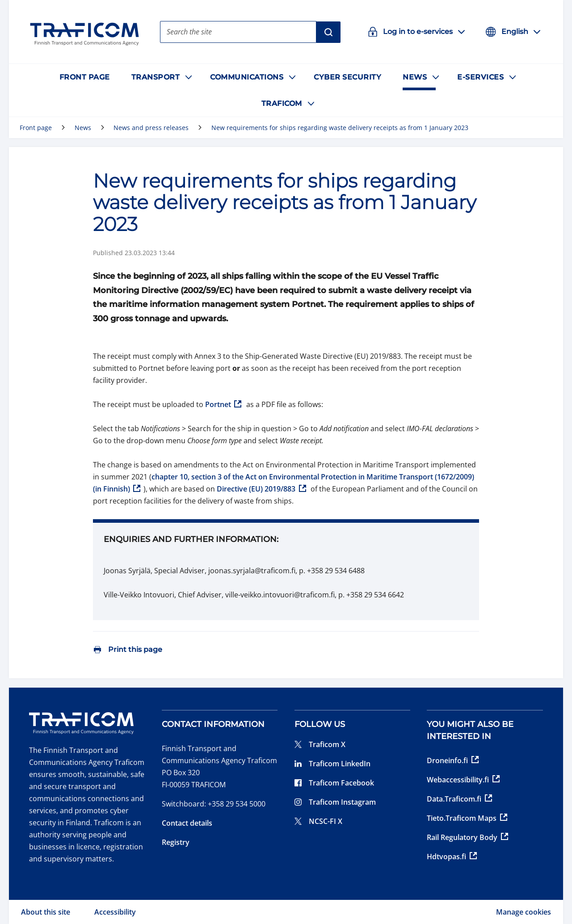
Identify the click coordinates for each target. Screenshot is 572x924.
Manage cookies (524, 912)
